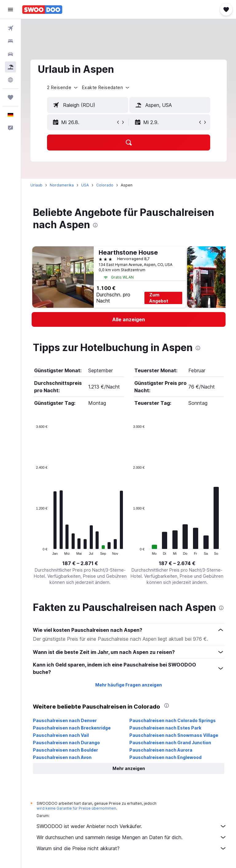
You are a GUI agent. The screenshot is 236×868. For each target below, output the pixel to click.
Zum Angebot (159, 298)
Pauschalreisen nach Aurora (161, 750)
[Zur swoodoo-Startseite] (42, 10)
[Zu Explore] (10, 80)
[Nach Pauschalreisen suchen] (10, 67)
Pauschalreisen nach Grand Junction (170, 743)
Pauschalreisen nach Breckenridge (72, 728)
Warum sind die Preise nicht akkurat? (132, 848)
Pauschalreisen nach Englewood (165, 757)
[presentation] (95, 225)
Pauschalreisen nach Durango (66, 743)
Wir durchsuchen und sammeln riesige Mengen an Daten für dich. (132, 837)
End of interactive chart (33, 550)
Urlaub (36, 185)
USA (85, 185)
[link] (129, 319)
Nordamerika (62, 185)
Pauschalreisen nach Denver (65, 720)
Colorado (105, 185)
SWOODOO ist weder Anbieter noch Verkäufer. (132, 826)
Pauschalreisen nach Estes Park (165, 728)
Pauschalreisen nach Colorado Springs (173, 720)
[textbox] (88, 105)
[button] (10, 10)
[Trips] (10, 97)
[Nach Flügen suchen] (10, 28)
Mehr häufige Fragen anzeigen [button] (129, 685)
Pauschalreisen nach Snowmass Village (174, 735)
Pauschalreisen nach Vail (61, 735)
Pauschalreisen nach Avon (62, 757)
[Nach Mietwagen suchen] (10, 54)
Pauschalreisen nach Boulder (65, 750)
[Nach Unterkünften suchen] (10, 41)
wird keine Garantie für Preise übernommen (76, 808)
